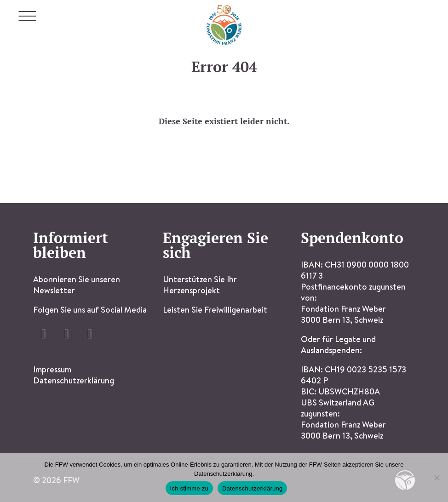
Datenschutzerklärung (74, 380)
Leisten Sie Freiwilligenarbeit (215, 310)
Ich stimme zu (189, 488)
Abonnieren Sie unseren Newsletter (77, 285)
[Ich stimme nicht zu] (437, 478)
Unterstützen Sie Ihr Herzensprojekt (200, 285)
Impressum (52, 369)
